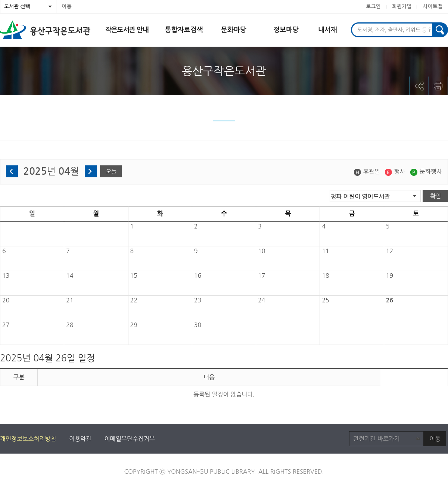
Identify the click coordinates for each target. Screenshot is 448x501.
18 (325, 276)
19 (390, 276)
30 (198, 325)
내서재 (328, 30)
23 (198, 300)
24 (262, 300)
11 (325, 251)
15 (134, 276)
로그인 (373, 6)
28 (70, 325)
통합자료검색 (184, 30)
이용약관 (80, 439)
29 (134, 325)
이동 (66, 6)
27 (6, 325)
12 (390, 251)
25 (325, 300)
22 (134, 300)
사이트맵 (433, 6)
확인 (435, 196)
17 (262, 276)
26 (390, 300)
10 (262, 251)
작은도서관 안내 (127, 30)
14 (70, 276)
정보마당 (286, 30)
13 (6, 276)
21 (70, 300)
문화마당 (234, 30)
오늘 (111, 171)
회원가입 (402, 6)
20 (6, 300)
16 (198, 276)
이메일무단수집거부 (130, 439)
